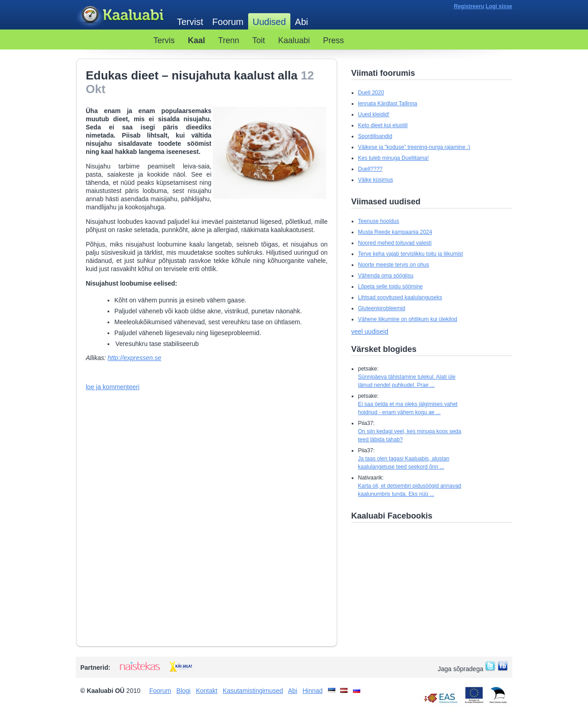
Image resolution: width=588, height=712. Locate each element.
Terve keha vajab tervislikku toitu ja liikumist (410, 254)
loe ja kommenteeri (113, 387)
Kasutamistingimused (253, 691)
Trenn (229, 40)
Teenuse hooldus (379, 221)
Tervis (164, 40)
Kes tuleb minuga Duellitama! (393, 158)
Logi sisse (499, 6)
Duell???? (370, 169)
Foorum (228, 22)
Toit (259, 40)
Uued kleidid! (374, 114)
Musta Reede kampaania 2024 (395, 232)
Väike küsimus (375, 180)
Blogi (184, 691)
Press (333, 40)
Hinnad (313, 691)
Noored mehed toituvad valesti (395, 243)
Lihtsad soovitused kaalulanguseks (400, 297)
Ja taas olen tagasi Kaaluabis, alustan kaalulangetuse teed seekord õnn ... (404, 463)
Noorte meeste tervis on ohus (394, 265)
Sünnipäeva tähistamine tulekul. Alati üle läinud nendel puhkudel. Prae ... (407, 381)
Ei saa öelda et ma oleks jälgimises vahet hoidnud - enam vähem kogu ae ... (408, 408)
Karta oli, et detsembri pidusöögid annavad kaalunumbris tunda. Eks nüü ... (409, 490)
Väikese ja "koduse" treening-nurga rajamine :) (414, 147)
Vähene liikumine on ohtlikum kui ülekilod (408, 319)
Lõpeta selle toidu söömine (390, 287)
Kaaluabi (122, 15)
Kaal (196, 40)
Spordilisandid (375, 136)
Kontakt (207, 691)
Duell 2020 (371, 93)
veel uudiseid (370, 331)
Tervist (190, 22)
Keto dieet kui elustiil (383, 125)
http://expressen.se (134, 358)
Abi (301, 22)
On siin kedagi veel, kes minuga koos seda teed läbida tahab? (409, 435)
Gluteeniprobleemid (382, 308)
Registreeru (469, 6)
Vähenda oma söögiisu (386, 276)
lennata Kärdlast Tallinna (388, 104)
